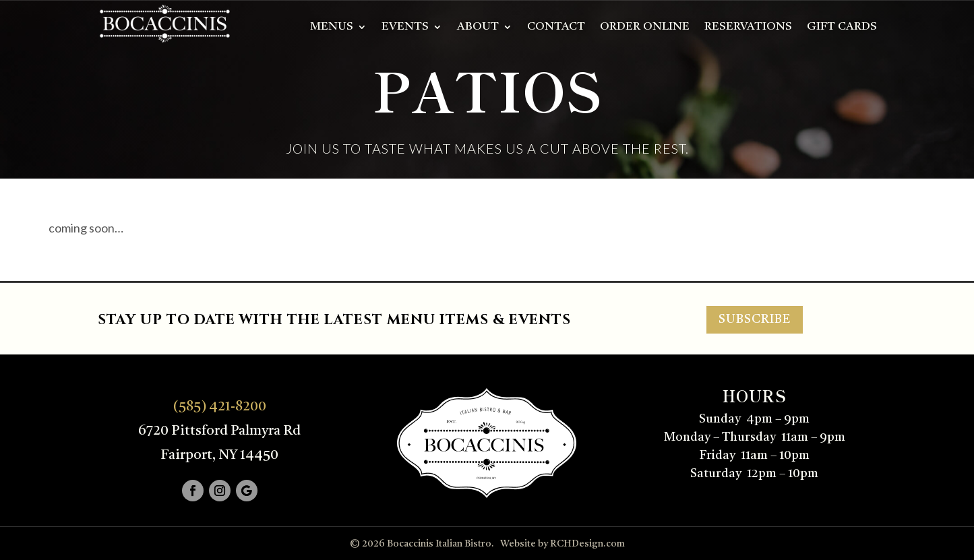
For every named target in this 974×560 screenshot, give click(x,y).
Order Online (645, 27)
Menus (332, 27)
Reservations (748, 27)
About (478, 27)
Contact (556, 27)
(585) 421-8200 (220, 407)
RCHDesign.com (587, 544)
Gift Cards (842, 27)
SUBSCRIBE (755, 319)
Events (405, 27)
